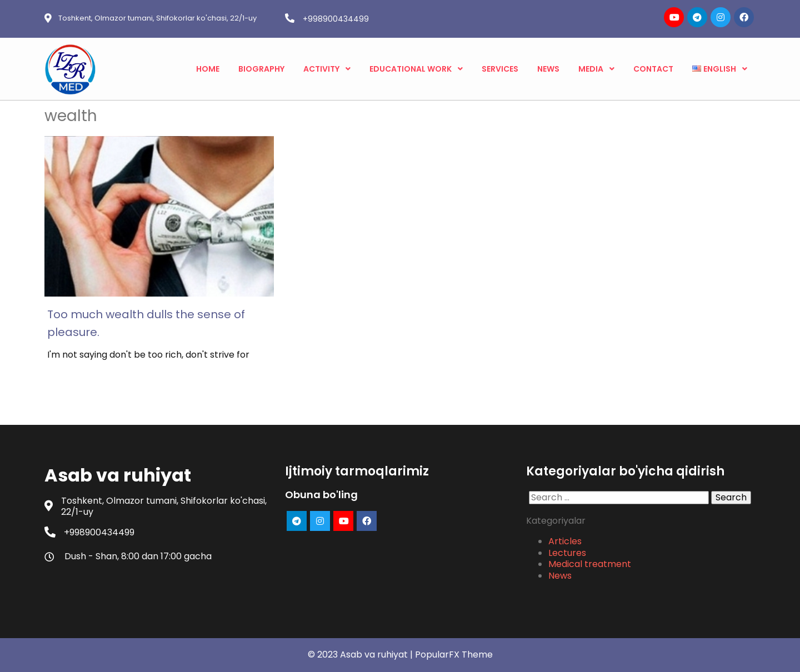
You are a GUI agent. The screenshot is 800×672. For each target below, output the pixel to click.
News (560, 576)
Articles (565, 541)
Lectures (567, 553)
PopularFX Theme (454, 655)
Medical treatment (590, 564)
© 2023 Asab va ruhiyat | (361, 655)
